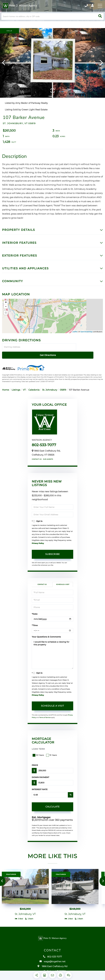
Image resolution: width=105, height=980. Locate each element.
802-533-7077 (44, 442)
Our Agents (48, 456)
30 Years (39, 752)
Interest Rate (40, 786)
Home (6, 387)
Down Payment (40, 774)
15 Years (52, 752)
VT (24, 387)
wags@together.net (52, 965)
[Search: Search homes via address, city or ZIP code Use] (53, 20)
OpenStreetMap (86, 337)
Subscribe (53, 551)
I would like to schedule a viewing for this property (53, 651)
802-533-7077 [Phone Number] (82, 6)
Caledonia (34, 387)
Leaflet (75, 337)
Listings (16, 387)
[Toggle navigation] (99, 6)
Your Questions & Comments (46, 634)
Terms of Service (45, 714)
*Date (35, 611)
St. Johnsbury (50, 387)
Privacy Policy (38, 540)
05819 (63, 387)
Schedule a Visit (63, 581)
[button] (100, 20)
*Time (35, 622)
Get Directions (90, 352)
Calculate (53, 804)
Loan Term (38, 746)
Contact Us (37, 456)
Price (35, 762)
